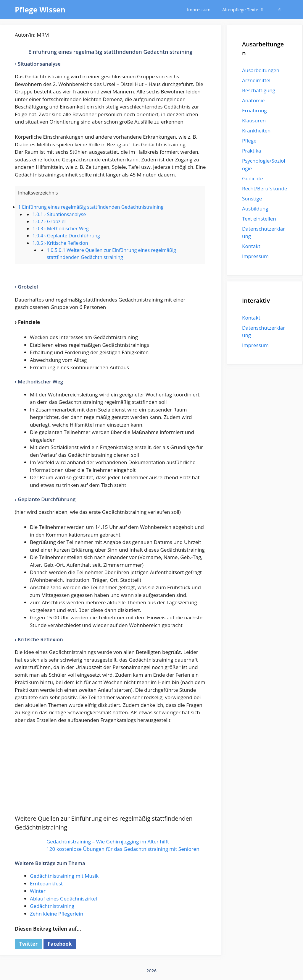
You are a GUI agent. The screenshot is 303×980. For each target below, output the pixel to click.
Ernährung (254, 110)
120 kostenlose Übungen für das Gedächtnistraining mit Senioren (123, 849)
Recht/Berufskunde (265, 188)
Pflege (249, 141)
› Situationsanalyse (59, 214)
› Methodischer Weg (60, 229)
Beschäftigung (259, 90)
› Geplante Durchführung (66, 236)
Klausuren (254, 120)
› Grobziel (49, 221)
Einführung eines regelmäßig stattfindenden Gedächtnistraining (91, 207)
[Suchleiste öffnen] (279, 10)
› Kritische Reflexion (60, 243)
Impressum (199, 9)
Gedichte (253, 178)
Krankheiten (256, 131)
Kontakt (251, 246)
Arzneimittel (256, 80)
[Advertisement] (110, 773)
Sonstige (252, 199)
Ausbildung (255, 209)
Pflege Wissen (40, 9)
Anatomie (253, 100)
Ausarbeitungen (261, 70)
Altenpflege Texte (246, 10)
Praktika (252, 151)
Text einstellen (259, 219)
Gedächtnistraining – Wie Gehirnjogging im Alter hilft (108, 841)
